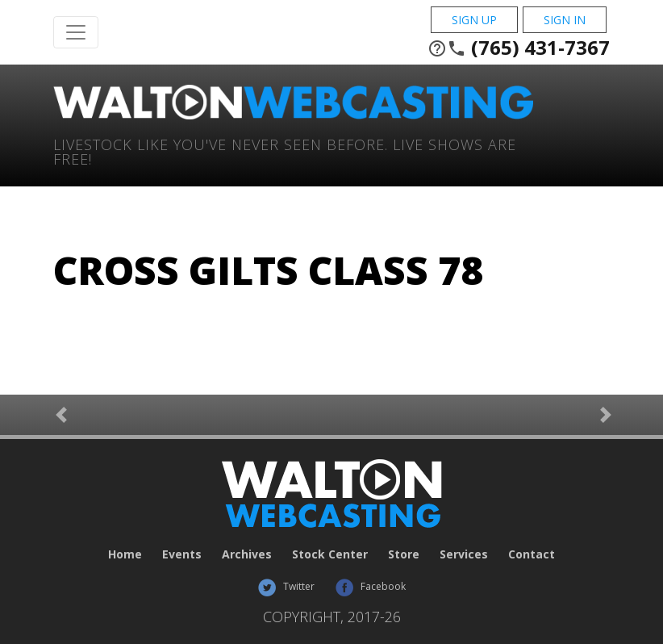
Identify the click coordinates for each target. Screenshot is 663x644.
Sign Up (474, 20)
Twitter (286, 586)
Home (125, 554)
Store (404, 554)
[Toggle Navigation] (76, 32)
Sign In (565, 20)
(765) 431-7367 (519, 48)
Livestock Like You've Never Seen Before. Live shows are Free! (285, 151)
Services (464, 554)
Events (182, 554)
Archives (247, 554)
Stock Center (330, 554)
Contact (532, 554)
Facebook (370, 586)
